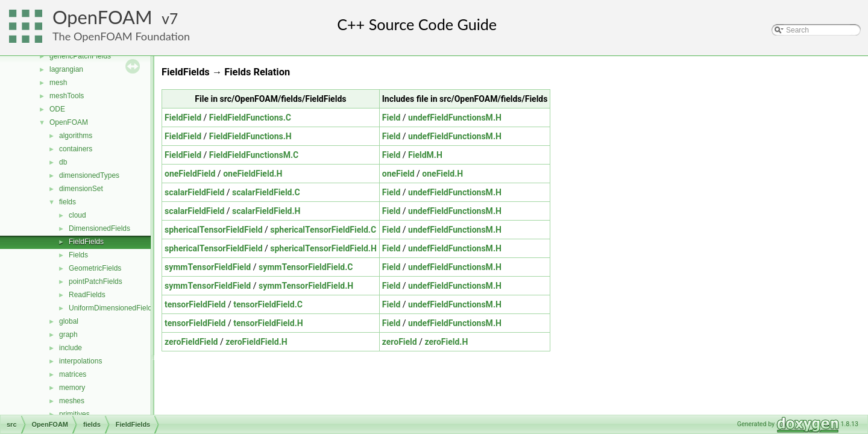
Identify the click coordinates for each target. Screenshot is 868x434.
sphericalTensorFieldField (214, 230)
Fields (78, 255)
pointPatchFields (96, 281)
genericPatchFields (80, 56)
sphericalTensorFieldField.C (323, 230)
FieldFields (86, 242)
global (69, 321)
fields (68, 202)
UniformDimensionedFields (112, 308)
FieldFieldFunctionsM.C (254, 155)
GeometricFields (95, 268)
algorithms (76, 136)
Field (392, 118)
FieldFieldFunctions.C (250, 118)
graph (68, 335)
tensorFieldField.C (268, 304)
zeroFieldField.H (256, 342)
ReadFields (87, 295)
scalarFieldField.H (266, 211)
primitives (74, 414)
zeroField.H (446, 342)
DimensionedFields (99, 228)
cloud (77, 215)
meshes (72, 401)
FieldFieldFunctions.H (250, 136)
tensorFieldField (195, 304)
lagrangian (66, 69)
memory (72, 388)
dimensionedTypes (89, 175)
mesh (58, 83)
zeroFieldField (191, 342)
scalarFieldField (194, 192)
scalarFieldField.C (266, 192)
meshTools (67, 96)
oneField (398, 174)
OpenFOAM (102, 17)
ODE (57, 109)
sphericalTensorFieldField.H (323, 248)
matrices (73, 374)
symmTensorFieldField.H (306, 286)
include (71, 348)
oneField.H (442, 174)
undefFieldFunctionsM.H (455, 118)
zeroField (400, 342)
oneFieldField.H (253, 174)
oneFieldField (190, 174)
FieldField (183, 118)
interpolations (80, 361)
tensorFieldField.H (268, 323)
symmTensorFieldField (208, 267)
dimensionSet (81, 189)
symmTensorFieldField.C (306, 267)
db (63, 162)
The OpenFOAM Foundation (121, 36)
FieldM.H (425, 155)
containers (76, 149)
